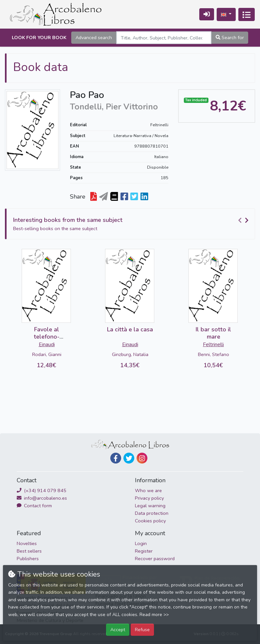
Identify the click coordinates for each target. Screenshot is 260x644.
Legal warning (150, 506)
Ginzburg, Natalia (130, 354)
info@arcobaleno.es (42, 498)
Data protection (152, 513)
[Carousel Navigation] (244, 220)
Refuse (142, 630)
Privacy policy (149, 498)
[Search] (164, 38)
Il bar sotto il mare (213, 333)
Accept (118, 630)
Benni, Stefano (214, 354)
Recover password (155, 559)
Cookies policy (150, 521)
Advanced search (94, 37)
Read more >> (154, 615)
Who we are (148, 490)
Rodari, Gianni (47, 354)
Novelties (27, 543)
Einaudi (47, 345)
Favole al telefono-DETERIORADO (47, 336)
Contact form (34, 506)
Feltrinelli (159, 125)
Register (144, 551)
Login (141, 543)
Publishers (28, 559)
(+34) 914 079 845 (42, 490)
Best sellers (29, 551)
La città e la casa (130, 329)
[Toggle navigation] (247, 14)
